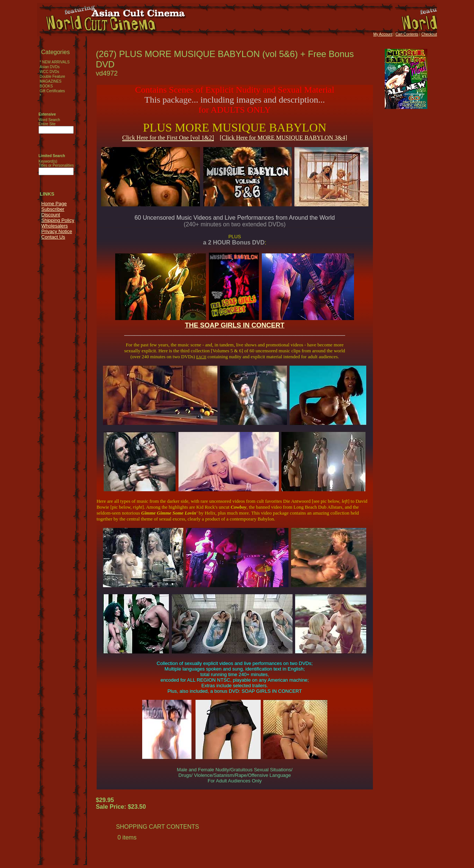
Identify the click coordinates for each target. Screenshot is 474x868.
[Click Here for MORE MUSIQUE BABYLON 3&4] (283, 138)
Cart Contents (407, 34)
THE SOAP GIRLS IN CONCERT (235, 325)
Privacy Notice (57, 231)
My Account (383, 34)
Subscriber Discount (53, 212)
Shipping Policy (58, 220)
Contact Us (53, 237)
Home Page (54, 204)
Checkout (429, 34)
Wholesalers (55, 226)
